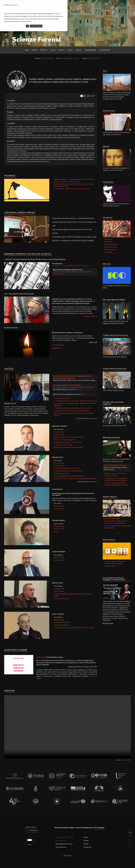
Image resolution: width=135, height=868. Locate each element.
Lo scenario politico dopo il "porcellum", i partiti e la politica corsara (75, 401)
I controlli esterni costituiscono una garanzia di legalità (71, 411)
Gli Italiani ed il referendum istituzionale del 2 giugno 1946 (73, 408)
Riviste (70, 50)
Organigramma (90, 50)
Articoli (61, 50)
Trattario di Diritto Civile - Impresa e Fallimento (69, 437)
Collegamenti (88, 850)
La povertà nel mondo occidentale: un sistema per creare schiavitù (75, 479)
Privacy (86, 840)
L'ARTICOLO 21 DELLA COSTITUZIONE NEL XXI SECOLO (70, 266)
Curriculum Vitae (59, 432)
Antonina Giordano (110, 566)
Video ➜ (78, 389)
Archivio (79, 50)
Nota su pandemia (110, 250)
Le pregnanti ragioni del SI (62, 398)
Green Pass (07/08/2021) (62, 622)
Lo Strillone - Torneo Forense (63, 445)
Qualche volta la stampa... (112, 518)
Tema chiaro (68, 858)
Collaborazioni (104, 50)
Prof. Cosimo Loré (47, 58)
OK (27, 26)
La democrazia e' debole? (62, 473)
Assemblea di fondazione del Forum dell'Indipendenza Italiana (73, 387)
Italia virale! (108, 239)
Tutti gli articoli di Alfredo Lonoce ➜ (86, 419)
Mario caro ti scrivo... (111, 247)
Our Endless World (126, 760)
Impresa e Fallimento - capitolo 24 (65, 440)
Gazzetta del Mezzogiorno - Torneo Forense (68, 442)
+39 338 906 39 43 (94, 58)
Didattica (44, 50)
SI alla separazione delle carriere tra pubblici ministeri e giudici (74, 628)
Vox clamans (108, 252)
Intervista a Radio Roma (61, 599)
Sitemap (86, 843)
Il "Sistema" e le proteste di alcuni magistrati (68, 471)
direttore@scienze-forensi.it (70, 58)
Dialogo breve (57, 348)
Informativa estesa (36, 26)
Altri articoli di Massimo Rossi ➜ (87, 482)
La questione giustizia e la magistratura (67, 385)
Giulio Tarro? (108, 242)
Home (27, 50)
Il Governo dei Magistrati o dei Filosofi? (66, 468)
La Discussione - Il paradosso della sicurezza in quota (71, 189)
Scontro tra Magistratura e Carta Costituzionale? (69, 476)
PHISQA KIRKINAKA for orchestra (115, 465)
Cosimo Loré (41, 657)
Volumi (53, 50)
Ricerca (35, 50)
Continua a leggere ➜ (90, 316)
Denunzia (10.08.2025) (61, 625)
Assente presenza (58, 345)
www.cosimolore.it (61, 850)
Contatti (86, 846)
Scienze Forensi (59, 435)
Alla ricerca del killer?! (111, 244)
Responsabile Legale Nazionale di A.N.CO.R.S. (68, 447)
